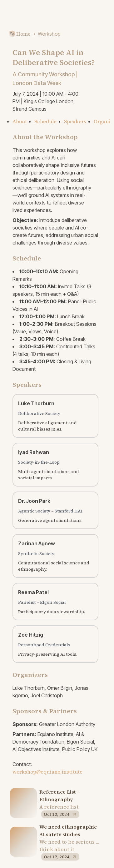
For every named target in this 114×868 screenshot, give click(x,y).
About (20, 121)
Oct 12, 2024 (60, 814)
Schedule (45, 121)
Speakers (75, 121)
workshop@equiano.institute (47, 772)
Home (19, 34)
